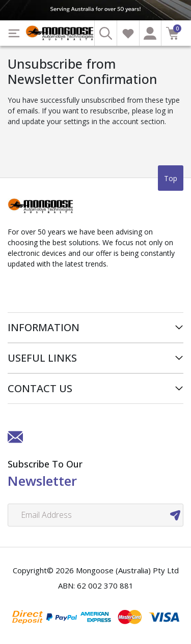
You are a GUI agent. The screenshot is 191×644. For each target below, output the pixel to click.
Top (171, 178)
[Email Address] (95, 515)
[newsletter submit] (175, 515)
